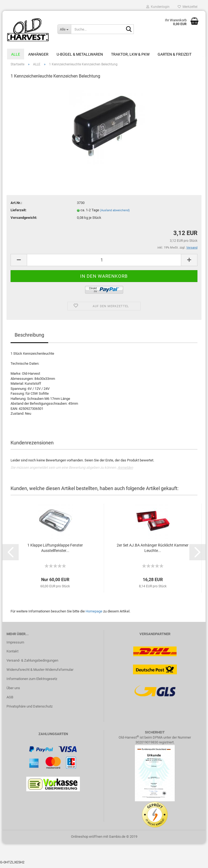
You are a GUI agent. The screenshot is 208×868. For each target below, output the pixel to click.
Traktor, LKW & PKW (130, 54)
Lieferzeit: (19, 213)
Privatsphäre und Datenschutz (30, 709)
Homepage (94, 614)
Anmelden (125, 471)
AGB (10, 700)
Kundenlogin (158, 7)
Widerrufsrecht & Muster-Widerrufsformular (40, 673)
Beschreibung (29, 338)
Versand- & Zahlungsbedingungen (32, 664)
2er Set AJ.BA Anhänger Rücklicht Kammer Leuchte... (153, 551)
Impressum (15, 645)
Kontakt (12, 654)
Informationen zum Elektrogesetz (32, 682)
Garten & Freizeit (175, 54)
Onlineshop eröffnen (87, 840)
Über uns (13, 691)
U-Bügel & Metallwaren (80, 54)
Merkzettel (188, 7)
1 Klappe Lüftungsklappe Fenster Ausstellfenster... (55, 551)
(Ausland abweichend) (115, 213)
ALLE (16, 54)
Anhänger (38, 54)
